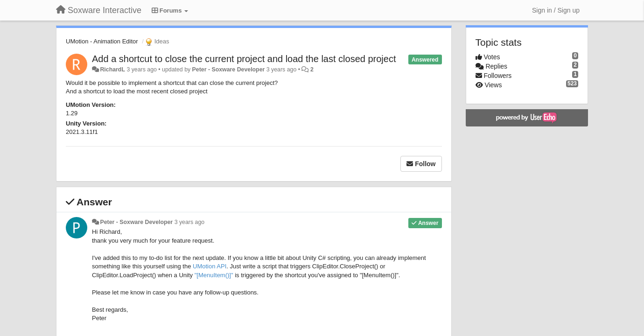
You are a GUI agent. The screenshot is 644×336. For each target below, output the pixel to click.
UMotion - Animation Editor (102, 41)
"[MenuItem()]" (214, 275)
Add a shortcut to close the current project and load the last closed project (244, 59)
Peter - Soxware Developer (229, 70)
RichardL (112, 70)
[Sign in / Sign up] (556, 10)
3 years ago (190, 222)
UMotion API (210, 266)
